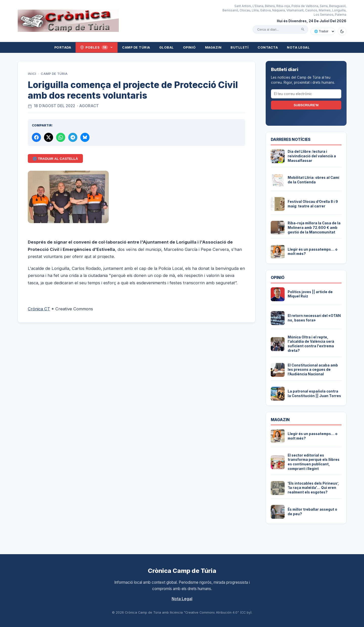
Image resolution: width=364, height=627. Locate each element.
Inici (32, 74)
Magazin (213, 47)
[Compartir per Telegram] (73, 137)
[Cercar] (303, 29)
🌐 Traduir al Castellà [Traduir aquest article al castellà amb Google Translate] (55, 159)
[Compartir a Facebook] (36, 137)
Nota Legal (298, 47)
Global (167, 47)
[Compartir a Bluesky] (85, 137)
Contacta (268, 47)
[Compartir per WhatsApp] (61, 137)
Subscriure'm (306, 105)
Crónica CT (39, 309)
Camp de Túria (136, 47)
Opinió (189, 47)
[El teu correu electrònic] (306, 94)
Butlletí (240, 47)
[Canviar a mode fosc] (342, 31)
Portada (63, 47)
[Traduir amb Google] (323, 31)
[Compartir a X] (49, 137)
